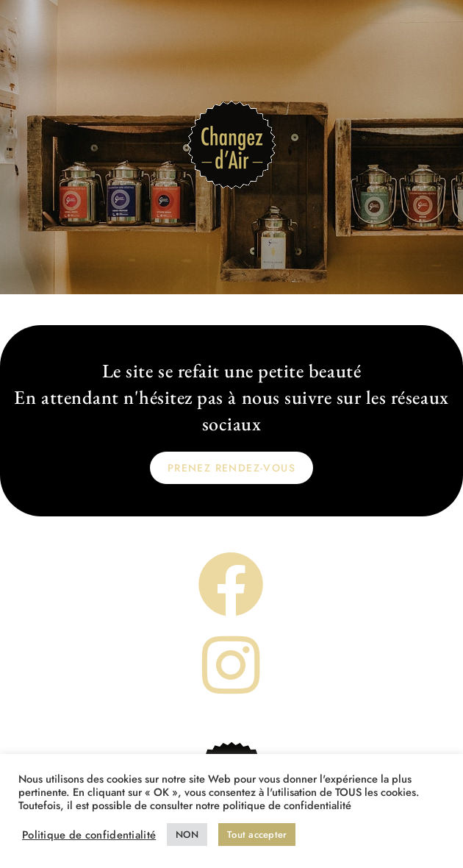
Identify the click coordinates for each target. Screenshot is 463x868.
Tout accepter (257, 835)
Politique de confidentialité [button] (89, 835)
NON (187, 835)
